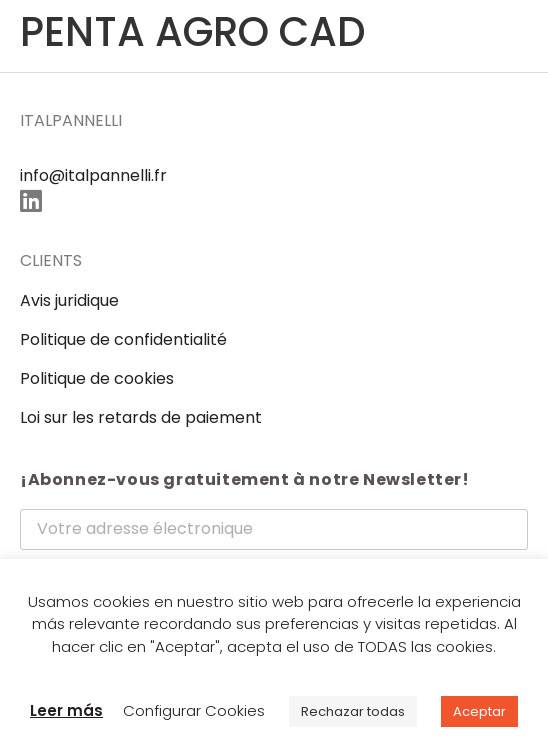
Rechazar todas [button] (353, 711)
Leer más (66, 710)
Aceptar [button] (479, 711)
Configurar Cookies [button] (194, 710)
